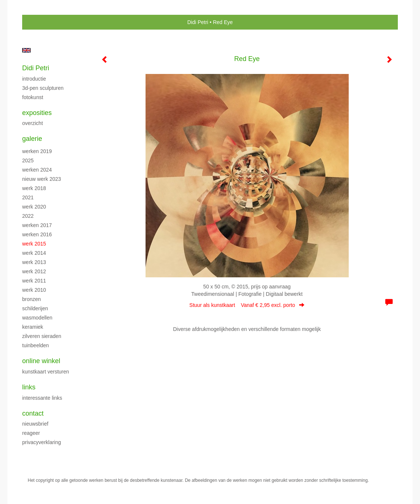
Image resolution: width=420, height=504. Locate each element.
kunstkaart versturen (46, 372)
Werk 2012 (34, 271)
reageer (31, 433)
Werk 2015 (34, 244)
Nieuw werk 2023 (42, 179)
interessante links (42, 398)
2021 (28, 197)
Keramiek (33, 327)
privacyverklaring (42, 442)
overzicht (33, 123)
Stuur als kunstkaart (247, 305)
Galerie (32, 139)
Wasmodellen (37, 318)
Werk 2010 (34, 290)
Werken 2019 (37, 151)
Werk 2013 (34, 262)
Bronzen (32, 299)
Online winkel (41, 361)
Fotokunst (33, 97)
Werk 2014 (34, 253)
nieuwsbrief (35, 424)
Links (29, 387)
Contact (33, 413)
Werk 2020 (34, 207)
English (26, 50)
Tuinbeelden (35, 345)
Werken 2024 (37, 170)
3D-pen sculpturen (43, 88)
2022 (28, 216)
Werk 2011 (34, 281)
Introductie (34, 79)
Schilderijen (35, 308)
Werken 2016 (37, 234)
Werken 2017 (37, 225)
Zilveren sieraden (42, 336)
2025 (28, 160)
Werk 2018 (34, 188)
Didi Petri (198, 22)
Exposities (37, 113)
